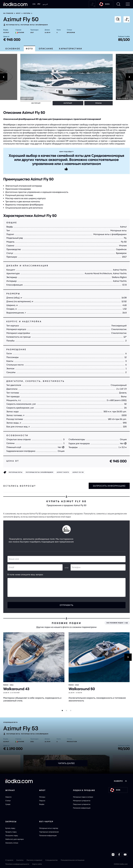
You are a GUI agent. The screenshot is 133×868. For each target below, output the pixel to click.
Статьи (8, 800)
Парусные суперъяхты (82, 804)
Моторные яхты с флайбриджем (34, 25)
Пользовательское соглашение (73, 860)
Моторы (27, 13)
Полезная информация (82, 808)
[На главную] (15, 4)
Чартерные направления (49, 832)
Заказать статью (12, 843)
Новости (8, 797)
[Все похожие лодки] (117, 623)
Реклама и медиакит (34, 860)
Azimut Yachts (63, 472)
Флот (18, 13)
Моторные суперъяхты (82, 800)
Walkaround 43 (16, 689)
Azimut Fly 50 (78, 472)
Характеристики (71, 49)
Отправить (67, 605)
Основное (13, 49)
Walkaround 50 (82, 689)
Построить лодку (12, 835)
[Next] (124, 77)
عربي (45, 4)
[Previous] (9, 77)
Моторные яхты (13, 25)
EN (34, 4)
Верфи (42, 804)
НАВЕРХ (120, 781)
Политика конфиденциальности (17, 864)
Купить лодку (10, 828)
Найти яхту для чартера (14, 839)
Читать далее (66, 763)
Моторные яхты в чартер (49, 828)
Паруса (42, 800)
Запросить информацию (109, 486)
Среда (8, 804)
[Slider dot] (62, 710)
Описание (46, 49)
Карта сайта (37, 864)
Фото (29, 49)
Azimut (6, 33)
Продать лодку (11, 832)
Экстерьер (27, 103)
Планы (52, 103)
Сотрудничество (51, 860)
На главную (8, 13)
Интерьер (40, 103)
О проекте (9, 860)
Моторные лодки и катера (83, 797)
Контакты (20, 860)
